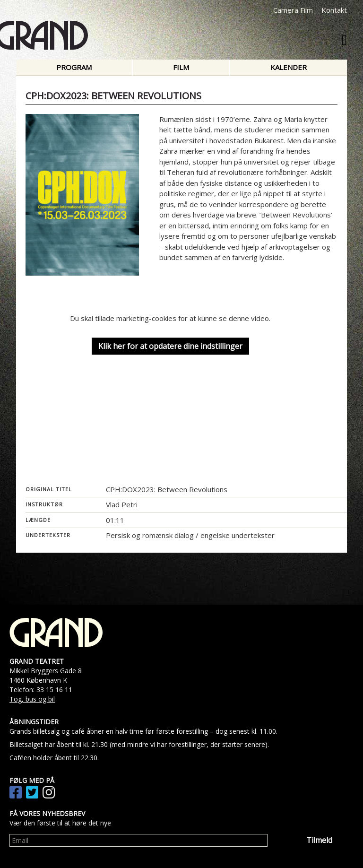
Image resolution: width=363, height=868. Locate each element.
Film (181, 67)
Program (74, 67)
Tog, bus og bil (32, 699)
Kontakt (334, 10)
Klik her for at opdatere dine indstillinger (170, 346)
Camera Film (293, 10)
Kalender (289, 67)
